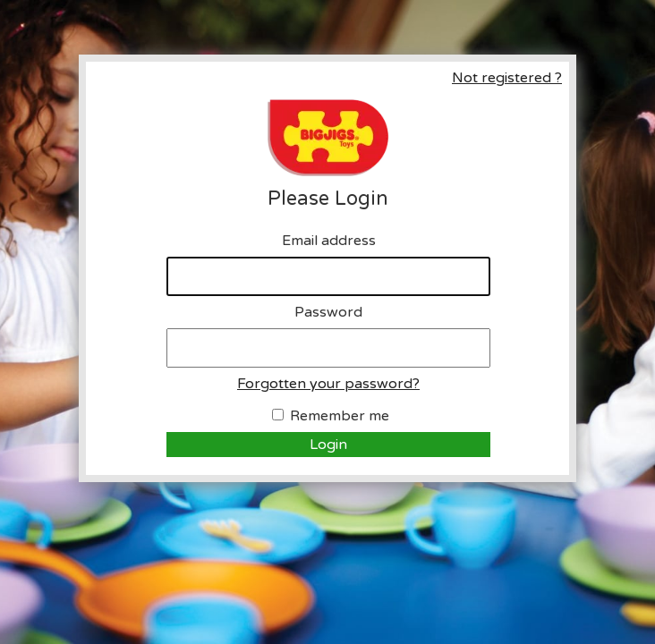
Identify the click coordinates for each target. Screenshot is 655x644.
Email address (329, 241)
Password (328, 312)
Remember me (340, 416)
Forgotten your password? (328, 384)
